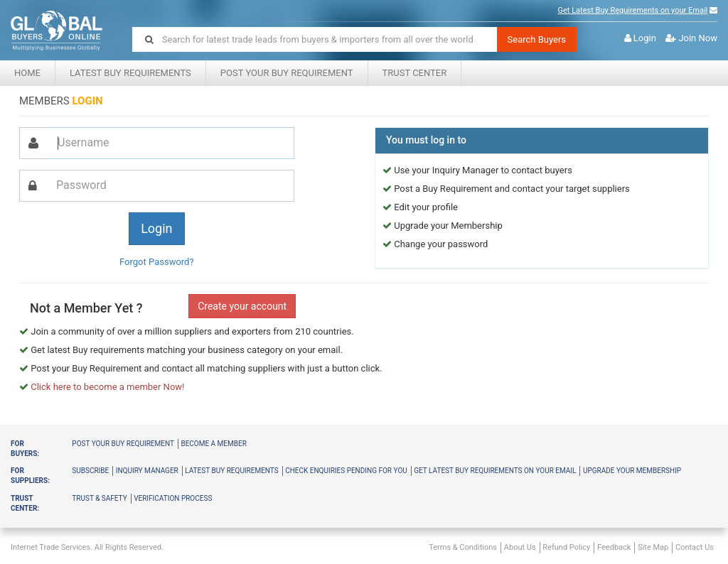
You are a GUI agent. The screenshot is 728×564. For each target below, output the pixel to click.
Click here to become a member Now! (107, 387)
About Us (520, 547)
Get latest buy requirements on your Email (495, 471)
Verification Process (173, 498)
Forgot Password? (157, 262)
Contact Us (695, 547)
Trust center (415, 73)
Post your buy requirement (123, 444)
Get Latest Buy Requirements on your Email (633, 10)
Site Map (653, 547)
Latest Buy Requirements (130, 73)
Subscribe (90, 471)
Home (27, 73)
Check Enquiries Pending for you (346, 471)
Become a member (213, 444)
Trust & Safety (99, 498)
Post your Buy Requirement (287, 73)
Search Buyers (537, 39)
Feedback (614, 547)
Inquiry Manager (147, 471)
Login (645, 38)
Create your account (242, 306)
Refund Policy (566, 547)
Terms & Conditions (463, 547)
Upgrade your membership (632, 471)
